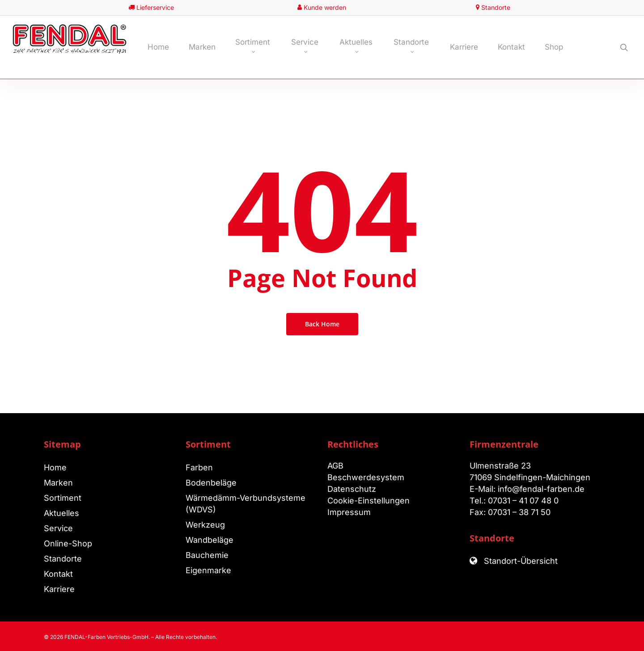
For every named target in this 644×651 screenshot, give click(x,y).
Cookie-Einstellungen (369, 501)
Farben (199, 467)
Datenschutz (352, 489)
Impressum (349, 512)
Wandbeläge (210, 540)
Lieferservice (155, 7)
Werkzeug (205, 525)
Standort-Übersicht (520, 561)
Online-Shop (68, 543)
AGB (335, 466)
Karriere (59, 589)
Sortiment (63, 498)
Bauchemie (207, 555)
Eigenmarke (208, 570)
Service (58, 528)
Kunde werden (325, 7)
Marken (58, 483)
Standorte (496, 7)
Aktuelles (61, 513)
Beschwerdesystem (366, 477)
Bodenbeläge (211, 483)
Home (55, 467)
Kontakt (58, 574)
